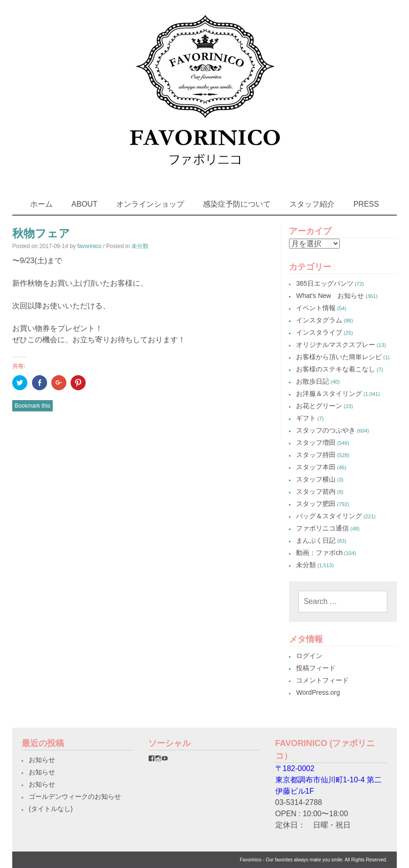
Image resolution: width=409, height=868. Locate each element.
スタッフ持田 (316, 455)
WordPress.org (318, 692)
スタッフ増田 (316, 442)
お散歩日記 (313, 381)
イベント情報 (316, 308)
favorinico (89, 246)
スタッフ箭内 (316, 491)
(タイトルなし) (51, 809)
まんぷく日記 (316, 540)
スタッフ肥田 (316, 504)
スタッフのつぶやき (326, 430)
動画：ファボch (319, 553)
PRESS (366, 204)
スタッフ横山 (316, 479)
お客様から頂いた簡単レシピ (339, 357)
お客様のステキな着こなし (336, 369)
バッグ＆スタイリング (329, 516)
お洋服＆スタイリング (329, 394)
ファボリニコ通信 (322, 528)
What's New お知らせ (330, 296)
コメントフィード (322, 680)
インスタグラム (319, 320)
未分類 (140, 246)
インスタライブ (319, 332)
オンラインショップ (150, 204)
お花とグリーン (319, 406)
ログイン (309, 656)
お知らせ (42, 760)
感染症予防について (237, 204)
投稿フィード (316, 668)
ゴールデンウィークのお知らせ (75, 796)
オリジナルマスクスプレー (336, 345)
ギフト (306, 418)
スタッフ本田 (316, 467)
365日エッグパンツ (325, 283)
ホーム (41, 204)
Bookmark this (32, 406)
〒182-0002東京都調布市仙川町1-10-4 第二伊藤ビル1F (329, 780)
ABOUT (84, 204)
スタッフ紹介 (312, 204)
